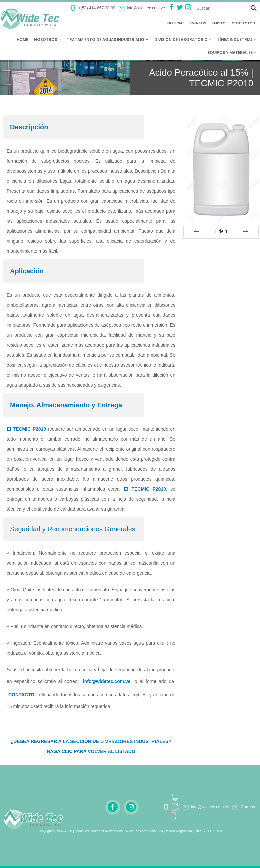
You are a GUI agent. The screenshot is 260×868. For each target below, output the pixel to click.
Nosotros (47, 40)
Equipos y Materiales (232, 53)
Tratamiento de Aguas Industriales (107, 40)
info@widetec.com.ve (107, 681)
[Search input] (222, 8)
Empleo (219, 23)
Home (22, 40)
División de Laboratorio (183, 40)
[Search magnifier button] (254, 8)
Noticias (176, 23)
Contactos (243, 23)
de (221, 231)
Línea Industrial (237, 40)
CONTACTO (21, 695)
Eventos (198, 23)
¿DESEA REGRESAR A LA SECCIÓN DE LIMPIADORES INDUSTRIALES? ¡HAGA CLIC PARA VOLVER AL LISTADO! (91, 746)
